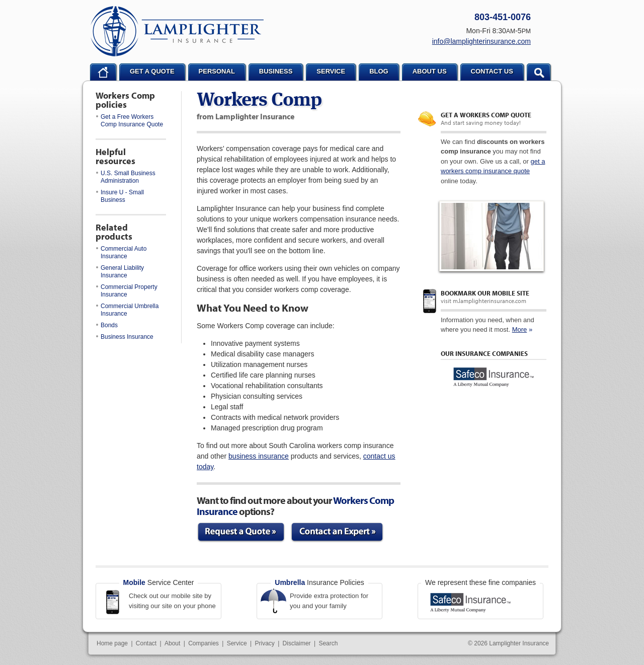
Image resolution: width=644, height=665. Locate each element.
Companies (204, 643)
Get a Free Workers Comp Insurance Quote (130, 121)
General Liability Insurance (120, 272)
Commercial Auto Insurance (121, 252)
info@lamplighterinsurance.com (481, 41)
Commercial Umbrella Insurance (127, 310)
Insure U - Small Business (120, 196)
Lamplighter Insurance (177, 31)
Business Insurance (125, 337)
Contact (146, 643)
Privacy (264, 643)
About (172, 643)
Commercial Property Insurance (127, 291)
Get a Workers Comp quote (486, 115)
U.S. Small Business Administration (126, 177)
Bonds (107, 325)
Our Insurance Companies (484, 353)
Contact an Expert (337, 532)
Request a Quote (241, 532)
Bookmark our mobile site (485, 293)
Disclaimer (297, 643)
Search (328, 643)
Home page (112, 643)
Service (237, 643)
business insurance (259, 456)
